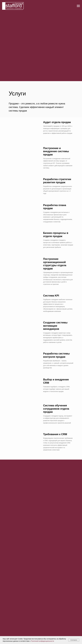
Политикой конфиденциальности (42, 641)
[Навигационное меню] (78, 6)
